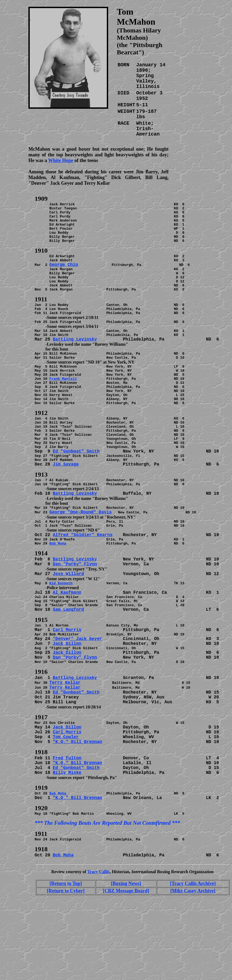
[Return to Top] (66, 949)
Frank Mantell (63, 405)
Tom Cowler (66, 795)
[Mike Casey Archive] (193, 956)
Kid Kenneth (61, 631)
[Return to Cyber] (66, 956)
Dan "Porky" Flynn (75, 612)
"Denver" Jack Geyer (77, 692)
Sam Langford (68, 661)
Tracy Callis (98, 937)
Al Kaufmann (67, 641)
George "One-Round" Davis (81, 556)
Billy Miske (67, 831)
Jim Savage (66, 504)
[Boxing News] (126, 949)
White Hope (61, 160)
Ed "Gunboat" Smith (76, 490)
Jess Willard (68, 622)
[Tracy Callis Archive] (193, 949)
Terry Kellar (65, 739)
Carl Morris (67, 682)
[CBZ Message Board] (126, 956)
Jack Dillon (67, 697)
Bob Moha (58, 590)
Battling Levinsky (75, 361)
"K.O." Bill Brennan (77, 800)
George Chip (64, 276)
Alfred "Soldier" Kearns (83, 580)
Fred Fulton (67, 817)
